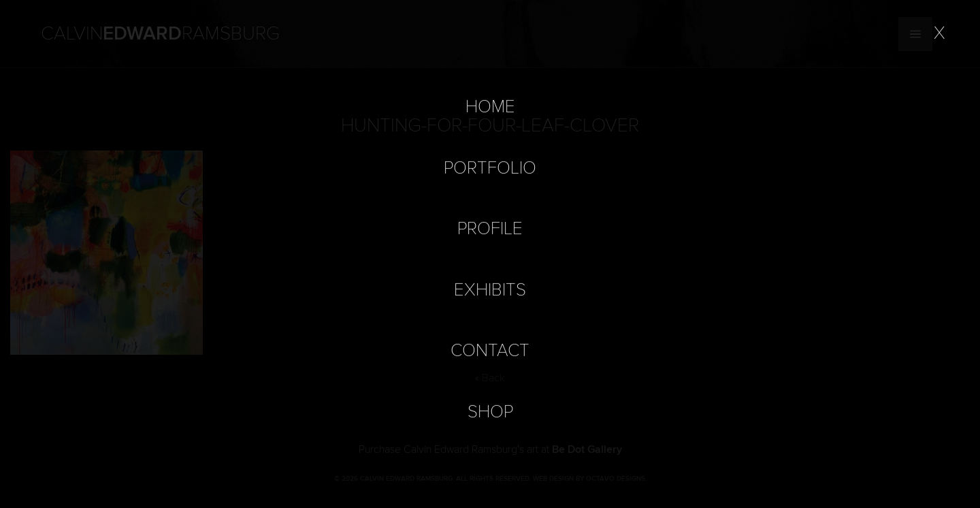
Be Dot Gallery (587, 449)
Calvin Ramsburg (160, 34)
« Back (490, 378)
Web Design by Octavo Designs (589, 479)
